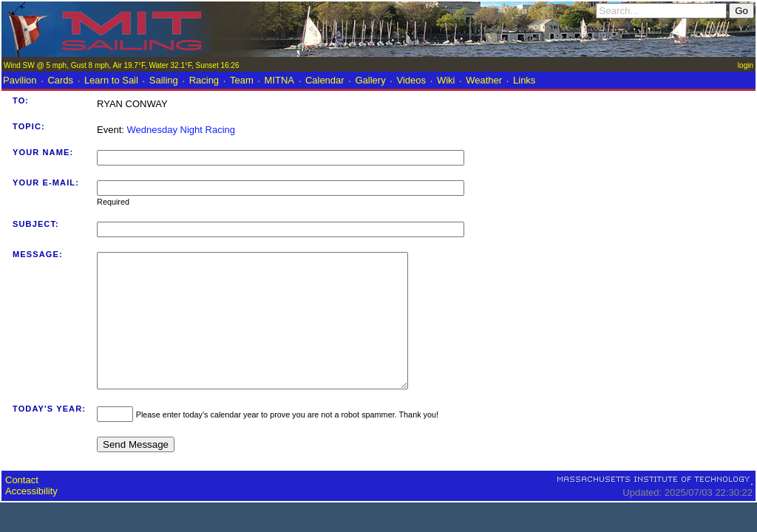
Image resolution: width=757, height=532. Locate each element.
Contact (22, 507)
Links (524, 80)
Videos (412, 80)
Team (242, 80)
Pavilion (20, 80)
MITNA (279, 80)
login (746, 65)
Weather (484, 80)
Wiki (446, 80)
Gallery (370, 80)
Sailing (164, 80)
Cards (60, 80)
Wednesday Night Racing (181, 130)
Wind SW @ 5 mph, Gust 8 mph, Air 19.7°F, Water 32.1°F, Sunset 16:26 (121, 65)
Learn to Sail (111, 80)
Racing (204, 80)
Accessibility (31, 518)
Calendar (325, 80)
